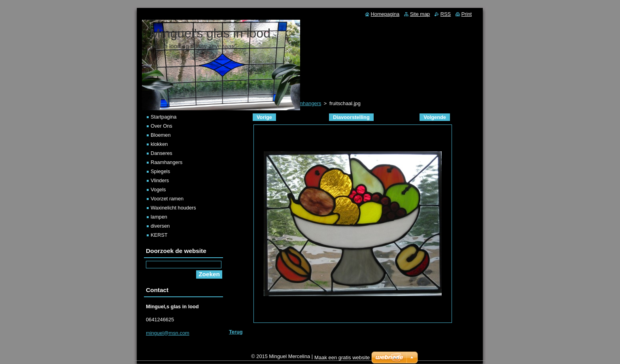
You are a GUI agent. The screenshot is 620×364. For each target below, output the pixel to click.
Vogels (158, 190)
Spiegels (160, 171)
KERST (159, 235)
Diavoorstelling (351, 117)
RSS (446, 14)
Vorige (264, 117)
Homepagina (385, 14)
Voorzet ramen (167, 199)
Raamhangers (166, 162)
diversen (160, 226)
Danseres (162, 153)
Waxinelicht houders (173, 208)
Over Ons (162, 126)
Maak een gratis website (342, 359)
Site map (420, 14)
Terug (236, 332)
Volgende (435, 117)
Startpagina (164, 117)
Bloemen (161, 135)
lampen (159, 217)
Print (467, 14)
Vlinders (160, 180)
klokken (159, 144)
